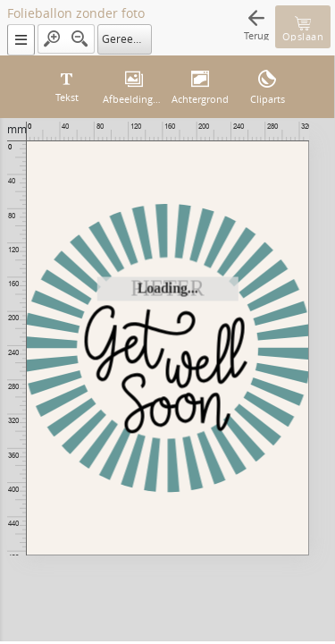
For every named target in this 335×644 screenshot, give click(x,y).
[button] (21, 40)
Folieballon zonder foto (76, 13)
